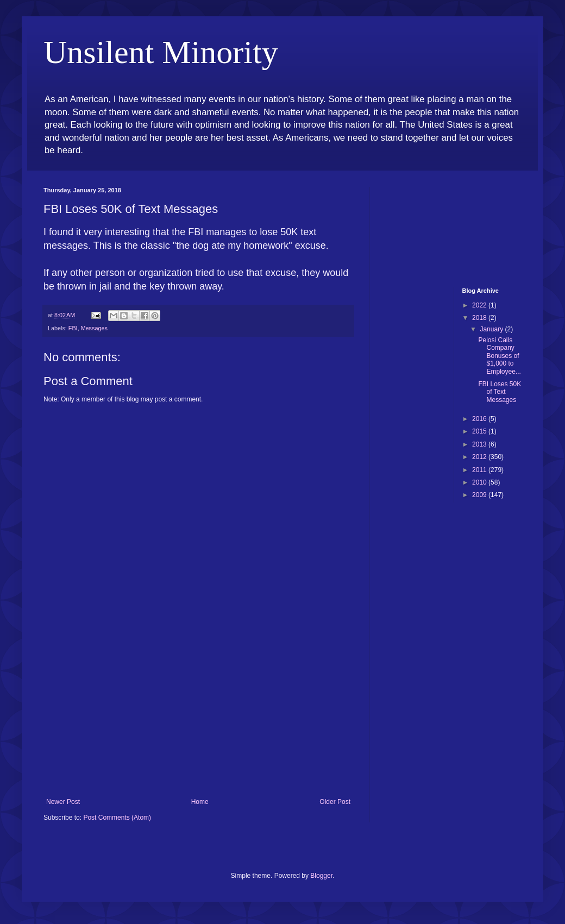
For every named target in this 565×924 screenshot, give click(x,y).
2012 (480, 457)
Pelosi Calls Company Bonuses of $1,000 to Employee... (499, 356)
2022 (480, 305)
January (492, 329)
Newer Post (63, 802)
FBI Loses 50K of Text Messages (500, 392)
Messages (94, 328)
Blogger (321, 876)
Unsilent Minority (161, 52)
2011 (480, 470)
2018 (480, 318)
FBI (73, 328)
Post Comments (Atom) (117, 818)
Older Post (335, 802)
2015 (480, 431)
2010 (480, 482)
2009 (480, 495)
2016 (480, 419)
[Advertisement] (198, 716)
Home (200, 802)
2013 (480, 444)
